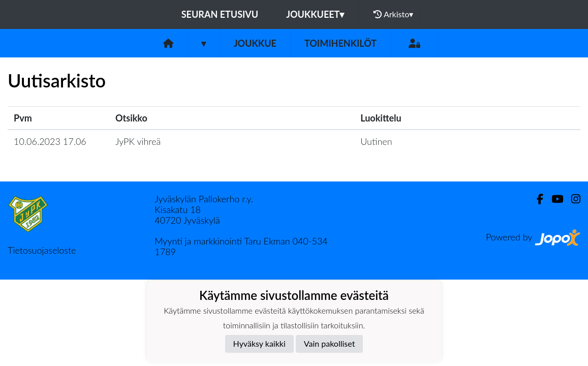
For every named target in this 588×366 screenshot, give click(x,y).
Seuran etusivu (220, 14)
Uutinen (376, 141)
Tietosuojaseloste (42, 250)
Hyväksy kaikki (259, 343)
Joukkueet (315, 14)
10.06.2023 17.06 (50, 141)
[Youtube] (553, 199)
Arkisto (393, 14)
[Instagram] (572, 199)
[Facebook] (536, 199)
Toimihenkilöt (341, 43)
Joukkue (255, 43)
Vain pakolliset (330, 343)
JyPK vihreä (138, 141)
